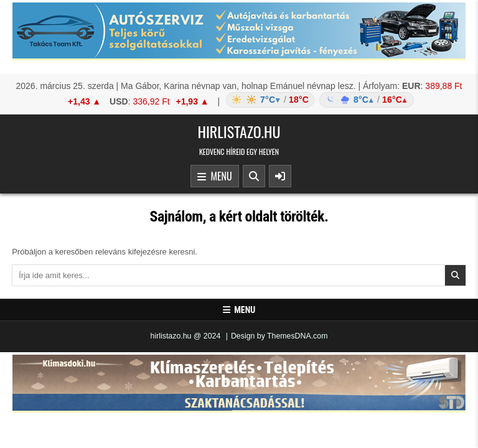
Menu (215, 177)
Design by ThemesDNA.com (279, 336)
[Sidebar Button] (280, 176)
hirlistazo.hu (239, 131)
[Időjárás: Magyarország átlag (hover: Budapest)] (318, 100)
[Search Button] (254, 176)
